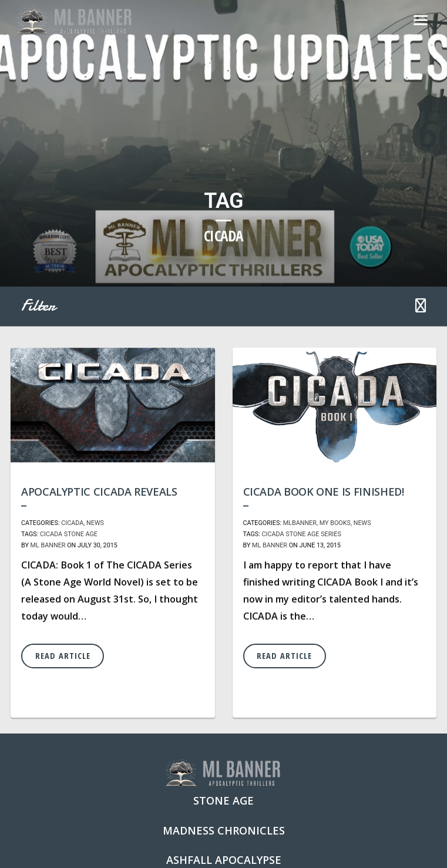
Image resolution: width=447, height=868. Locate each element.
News (95, 523)
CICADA (72, 523)
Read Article (63, 656)
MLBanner (300, 523)
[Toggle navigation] (421, 21)
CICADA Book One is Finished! (324, 492)
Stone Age (81, 534)
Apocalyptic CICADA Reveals (99, 492)
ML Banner (48, 545)
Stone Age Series (313, 534)
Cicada (51, 534)
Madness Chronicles (224, 830)
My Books (335, 523)
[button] (421, 307)
